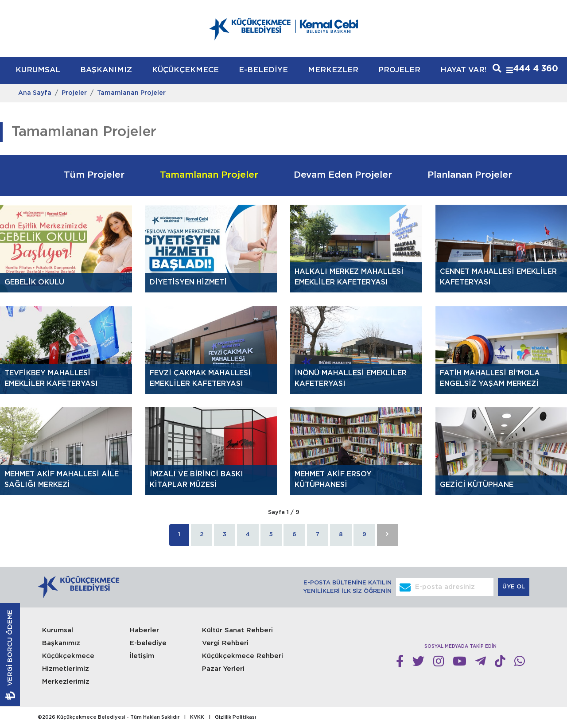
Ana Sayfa (35, 93)
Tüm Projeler (94, 175)
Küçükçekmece (68, 656)
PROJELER (399, 70)
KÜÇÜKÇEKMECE (185, 70)
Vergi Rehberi (225, 643)
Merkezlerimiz (66, 682)
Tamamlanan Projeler (131, 93)
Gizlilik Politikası (235, 717)
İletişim (142, 656)
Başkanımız (61, 643)
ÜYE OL (515, 587)
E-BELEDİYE (263, 70)
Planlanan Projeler (470, 175)
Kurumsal (58, 630)
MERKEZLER (333, 70)
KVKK (197, 717)
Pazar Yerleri (223, 669)
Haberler (144, 630)
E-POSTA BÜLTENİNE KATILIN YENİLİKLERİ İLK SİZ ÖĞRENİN (347, 587)
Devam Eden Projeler (343, 175)
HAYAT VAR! (463, 70)
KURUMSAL (38, 70)
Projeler (74, 93)
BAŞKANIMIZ (106, 70)
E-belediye (148, 643)
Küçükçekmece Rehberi (243, 656)
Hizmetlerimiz (66, 669)
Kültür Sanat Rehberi (237, 630)
